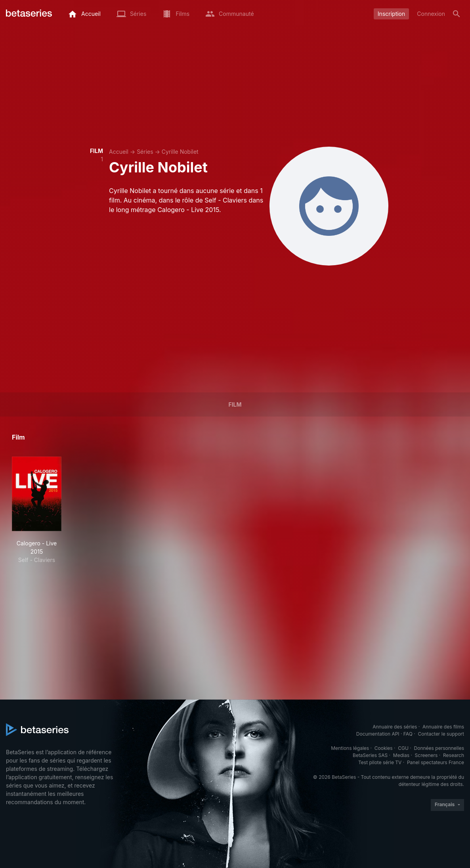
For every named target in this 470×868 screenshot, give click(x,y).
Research (454, 755)
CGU (403, 748)
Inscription (391, 14)
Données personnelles (439, 748)
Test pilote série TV (380, 762)
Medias (401, 755)
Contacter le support (441, 734)
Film (235, 404)
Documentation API (378, 734)
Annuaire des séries (395, 727)
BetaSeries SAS (370, 755)
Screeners (426, 755)
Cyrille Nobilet (180, 152)
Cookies (384, 748)
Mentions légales (350, 748)
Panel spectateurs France (436, 762)
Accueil (119, 152)
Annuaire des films (443, 727)
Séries (145, 152)
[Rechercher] (457, 14)
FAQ (408, 734)
